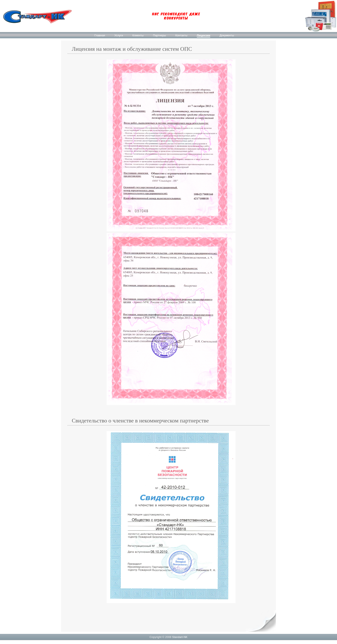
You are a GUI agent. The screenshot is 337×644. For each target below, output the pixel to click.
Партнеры (159, 35)
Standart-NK (180, 637)
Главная (100, 35)
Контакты (181, 35)
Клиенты (138, 35)
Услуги (119, 35)
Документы (227, 35)
